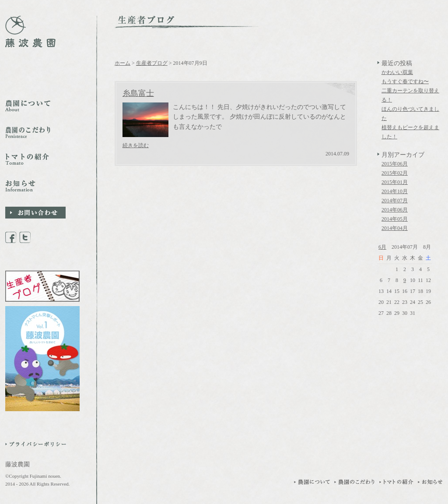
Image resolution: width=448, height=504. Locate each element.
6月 (382, 247)
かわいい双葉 (397, 72)
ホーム (122, 63)
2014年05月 (395, 219)
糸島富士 (138, 93)
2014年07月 (395, 201)
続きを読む (136, 145)
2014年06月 (395, 210)
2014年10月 (395, 191)
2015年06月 (395, 164)
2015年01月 (395, 182)
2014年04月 (395, 228)
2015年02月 (395, 173)
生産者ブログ (152, 63)
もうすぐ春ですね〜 (405, 81)
